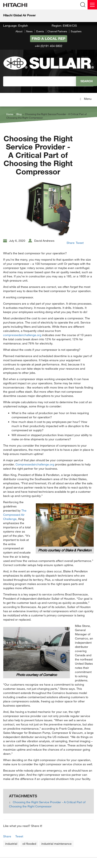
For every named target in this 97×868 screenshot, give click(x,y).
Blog (19, 114)
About (19, 31)
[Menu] (92, 5)
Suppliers (76, 31)
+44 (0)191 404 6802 (48, 46)
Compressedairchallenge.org (35, 464)
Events (40, 31)
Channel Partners (57, 31)
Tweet (80, 243)
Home (10, 114)
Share (71, 243)
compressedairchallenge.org (22, 335)
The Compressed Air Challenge (15, 515)
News (29, 31)
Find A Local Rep (48, 38)
